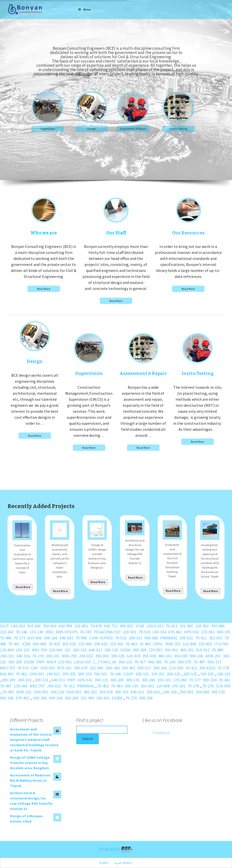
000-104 (85, 674)
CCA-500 (176, 668)
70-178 (223, 668)
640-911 (95, 650)
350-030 (181, 656)
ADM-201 (213, 656)
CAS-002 (18, 626)
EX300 (125, 650)
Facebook (161, 733)
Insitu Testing (178, 129)
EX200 (29, 662)
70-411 (201, 638)
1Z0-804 (7, 650)
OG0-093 (48, 668)
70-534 (144, 632)
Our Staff (116, 233)
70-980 (81, 638)
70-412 (191, 668)
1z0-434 (133, 656)
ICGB (140, 626)
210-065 (116, 644)
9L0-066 (34, 626)
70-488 (217, 650)
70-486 (6, 638)
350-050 (50, 626)
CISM (93, 638)
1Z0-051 (65, 662)
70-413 (171, 626)
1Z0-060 (85, 644)
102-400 (96, 668)
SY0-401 (129, 668)
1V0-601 (53, 674)
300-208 (15, 662)
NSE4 (51, 662)
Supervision (48, 129)
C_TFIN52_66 (105, 662)
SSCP (4, 626)
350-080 (218, 626)
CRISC (158, 644)
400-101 (165, 656)
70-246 (21, 632)
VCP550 (106, 638)
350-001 (171, 650)
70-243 (170, 662)
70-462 (21, 674)
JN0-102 (7, 656)
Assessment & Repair (133, 129)
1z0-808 (189, 644)
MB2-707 (7, 668)
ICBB (26, 644)
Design (92, 129)
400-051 (126, 626)
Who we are (44, 233)
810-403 (7, 674)
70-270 (38, 656)
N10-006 (35, 638)
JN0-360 (113, 668)
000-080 (151, 638)
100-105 (207, 674)
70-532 (121, 638)
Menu (84, 9)
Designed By (116, 849)
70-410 (54, 644)
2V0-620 (101, 644)
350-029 (69, 644)
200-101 (135, 638)
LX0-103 (23, 650)
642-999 (65, 626)
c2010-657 (83, 662)
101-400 (186, 626)
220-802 (205, 644)
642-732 (111, 626)
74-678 (96, 626)
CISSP (128, 674)
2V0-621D (207, 668)
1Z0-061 (208, 632)
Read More (44, 289)
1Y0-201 (158, 674)
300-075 (184, 662)
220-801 (81, 626)
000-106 (196, 656)
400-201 (187, 650)
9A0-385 (155, 662)
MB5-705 (69, 656)
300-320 (118, 656)
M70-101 (64, 668)
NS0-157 (214, 662)
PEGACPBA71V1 (107, 632)
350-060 (102, 656)
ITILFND (221, 644)
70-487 (199, 662)
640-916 (23, 656)
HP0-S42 (191, 632)
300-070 (81, 668)
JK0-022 (86, 656)
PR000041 (169, 638)
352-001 (216, 638)
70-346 (115, 674)
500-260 (51, 638)
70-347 (86, 632)
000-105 (224, 632)
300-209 (139, 650)
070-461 (175, 632)
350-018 (149, 656)
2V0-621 (186, 638)
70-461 (14, 644)
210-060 (56, 650)
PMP (40, 662)
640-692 (66, 638)
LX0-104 (159, 632)
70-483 (145, 644)
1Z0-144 (36, 632)
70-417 (140, 662)
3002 (49, 632)
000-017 (144, 668)
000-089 (39, 644)
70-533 (23, 668)
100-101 (53, 656)
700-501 (100, 674)
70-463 (131, 644)
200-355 (69, 674)
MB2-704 (39, 650)
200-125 (173, 674)
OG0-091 (37, 674)
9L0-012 (203, 650)
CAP (34, 668)
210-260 (7, 632)
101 (68, 650)
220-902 (202, 626)
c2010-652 (155, 626)
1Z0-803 (155, 650)
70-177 (19, 638)
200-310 (80, 650)
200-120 (111, 650)
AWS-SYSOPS (67, 632)
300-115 (125, 662)
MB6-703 (173, 644)
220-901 (130, 632)
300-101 (142, 674)
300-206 (160, 668)
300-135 (133, 680)
